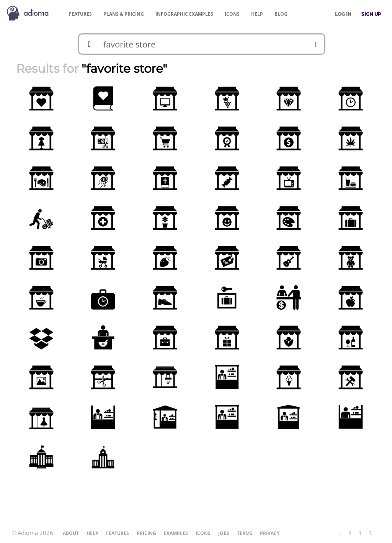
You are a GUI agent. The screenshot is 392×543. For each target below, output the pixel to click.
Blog (281, 14)
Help (257, 14)
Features (80, 14)
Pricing (124, 14)
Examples (184, 14)
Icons (232, 14)
